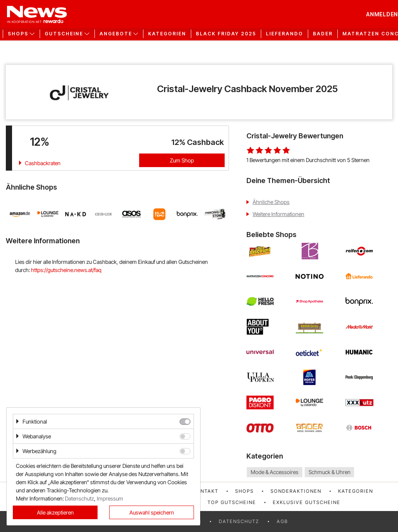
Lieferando (285, 34)
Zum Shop (182, 160)
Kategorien (167, 34)
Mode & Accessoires (275, 472)
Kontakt (206, 491)
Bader (323, 34)
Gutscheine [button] (64, 34)
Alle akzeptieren (55, 512)
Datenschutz (239, 521)
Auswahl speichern (152, 512)
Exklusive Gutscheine (307, 502)
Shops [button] (18, 34)
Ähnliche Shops (271, 202)
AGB (282, 521)
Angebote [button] (116, 34)
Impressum (110, 498)
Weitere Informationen (278, 214)
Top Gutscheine (232, 502)
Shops (244, 491)
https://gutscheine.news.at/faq (66, 270)
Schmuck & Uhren (330, 472)
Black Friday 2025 (226, 34)
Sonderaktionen (296, 491)
